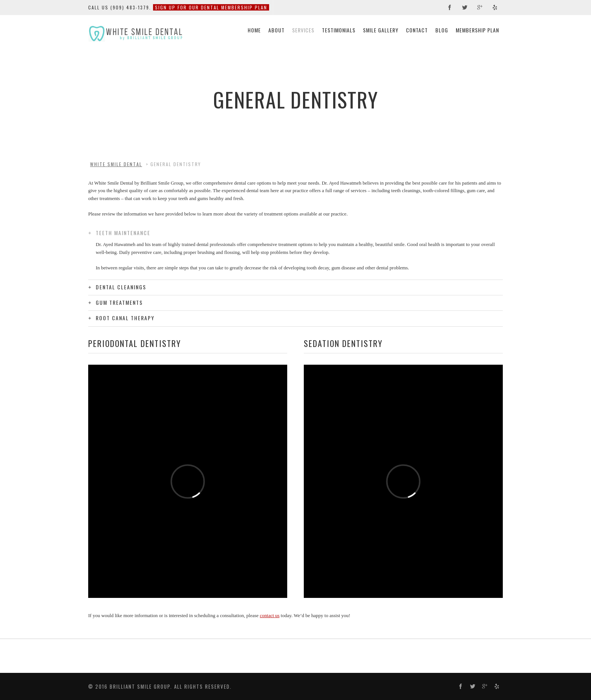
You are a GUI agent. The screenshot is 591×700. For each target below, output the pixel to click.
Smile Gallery (381, 30)
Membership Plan (477, 30)
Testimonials (339, 30)
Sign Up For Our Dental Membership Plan (211, 7)
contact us (269, 615)
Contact (417, 30)
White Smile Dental (116, 164)
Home (254, 30)
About (276, 30)
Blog (442, 30)
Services (303, 30)
